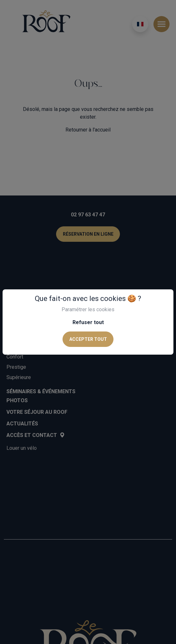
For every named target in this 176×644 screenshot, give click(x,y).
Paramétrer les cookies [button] (88, 309)
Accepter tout (88, 339)
